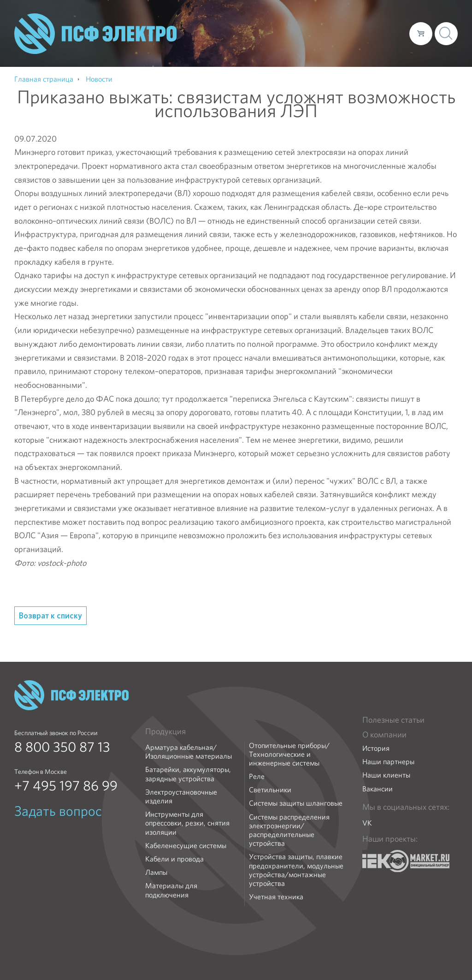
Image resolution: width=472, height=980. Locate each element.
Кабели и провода (174, 859)
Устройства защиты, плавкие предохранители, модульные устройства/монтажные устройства (296, 870)
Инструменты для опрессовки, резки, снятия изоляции (187, 823)
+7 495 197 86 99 (66, 786)
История (376, 748)
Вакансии (378, 789)
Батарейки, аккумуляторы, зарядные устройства (188, 774)
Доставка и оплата (327, 33)
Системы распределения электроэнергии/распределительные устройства (289, 830)
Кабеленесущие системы (186, 846)
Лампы (156, 872)
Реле (257, 776)
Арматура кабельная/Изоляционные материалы (189, 752)
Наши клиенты (386, 775)
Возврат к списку (50, 615)
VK (367, 823)
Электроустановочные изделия (181, 796)
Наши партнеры (388, 762)
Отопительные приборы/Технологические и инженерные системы (289, 754)
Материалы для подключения (171, 890)
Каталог (270, 33)
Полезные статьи (393, 720)
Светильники (270, 790)
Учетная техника (276, 897)
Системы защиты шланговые (296, 803)
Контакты (385, 33)
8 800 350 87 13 (62, 747)
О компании (226, 33)
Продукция (165, 731)
